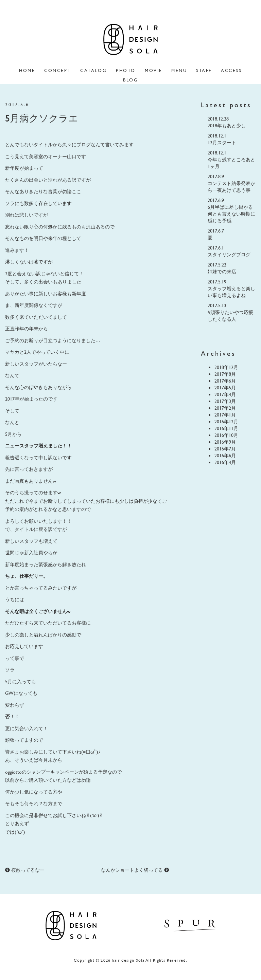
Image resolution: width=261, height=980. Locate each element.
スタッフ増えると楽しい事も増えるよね (231, 292)
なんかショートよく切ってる (135, 870)
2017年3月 (225, 401)
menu (179, 70)
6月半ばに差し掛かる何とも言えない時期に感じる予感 (231, 214)
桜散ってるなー (25, 870)
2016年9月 (225, 442)
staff (204, 70)
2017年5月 (225, 387)
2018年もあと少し (227, 125)
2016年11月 (226, 428)
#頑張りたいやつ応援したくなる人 (230, 316)
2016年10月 (226, 435)
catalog (93, 70)
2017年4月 (225, 394)
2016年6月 (225, 455)
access (231, 70)
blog (130, 80)
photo (126, 70)
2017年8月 (225, 374)
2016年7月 (225, 449)
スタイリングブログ (229, 254)
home (27, 70)
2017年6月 (225, 381)
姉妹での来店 (222, 271)
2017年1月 (225, 415)
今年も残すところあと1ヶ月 (231, 163)
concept (58, 70)
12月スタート (222, 142)
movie (154, 70)
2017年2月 (225, 408)
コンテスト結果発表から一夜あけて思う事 (231, 187)
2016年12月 (226, 421)
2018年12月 (226, 367)
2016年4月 (225, 462)
